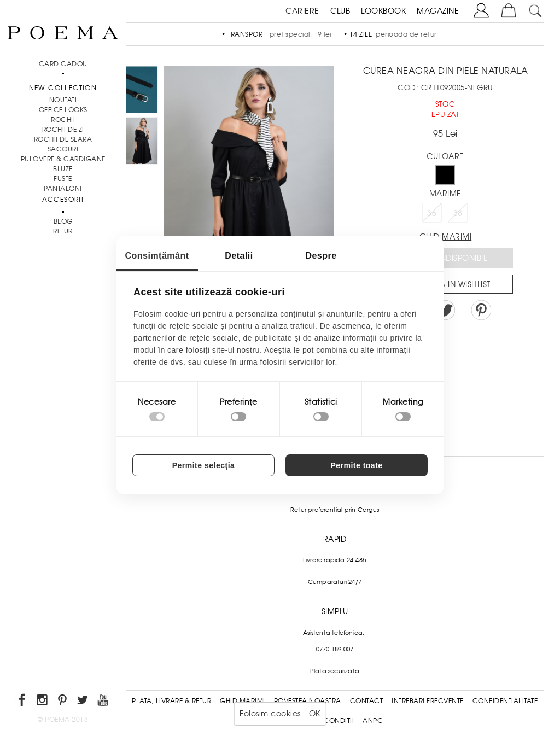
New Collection (63, 88)
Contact (367, 701)
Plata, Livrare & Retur (171, 701)
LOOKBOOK (383, 11)
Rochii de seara (63, 139)
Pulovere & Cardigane (63, 159)
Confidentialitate (505, 701)
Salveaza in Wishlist (449, 284)
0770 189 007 (335, 649)
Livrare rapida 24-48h (335, 560)
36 (432, 213)
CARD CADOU (63, 64)
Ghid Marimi (243, 701)
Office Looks (63, 110)
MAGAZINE (438, 11)
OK (315, 714)
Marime (445, 194)
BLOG (63, 221)
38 (458, 213)
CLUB (340, 11)
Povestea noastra (308, 701)
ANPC (373, 721)
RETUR (63, 231)
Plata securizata (335, 671)
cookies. (287, 714)
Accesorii (63, 200)
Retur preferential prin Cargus (335, 510)
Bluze (63, 169)
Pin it (481, 310)
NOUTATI (63, 100)
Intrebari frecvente (428, 701)
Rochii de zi (63, 130)
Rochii (63, 120)
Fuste (63, 179)
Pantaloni (63, 189)
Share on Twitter (445, 310)
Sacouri (63, 149)
